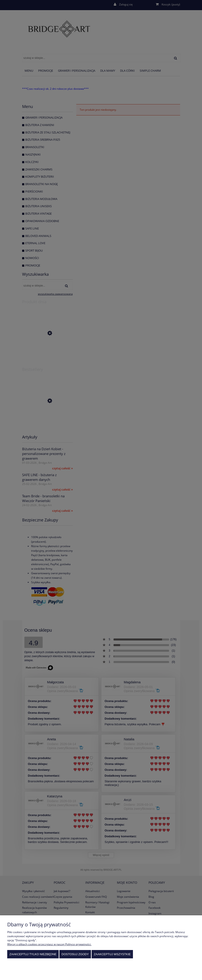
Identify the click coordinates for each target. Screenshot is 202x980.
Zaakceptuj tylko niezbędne (33, 954)
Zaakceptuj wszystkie (112, 954)
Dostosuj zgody (75, 954)
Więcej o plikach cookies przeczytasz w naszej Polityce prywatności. (49, 944)
